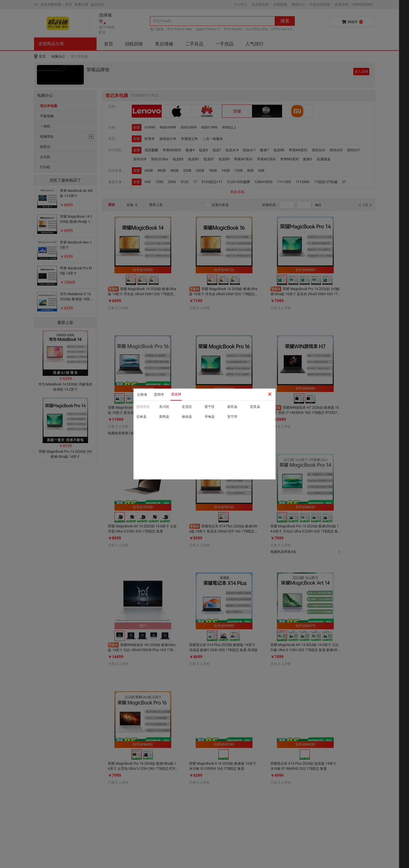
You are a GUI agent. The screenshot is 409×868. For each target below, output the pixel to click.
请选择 (176, 394)
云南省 (142, 395)
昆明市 (159, 395)
